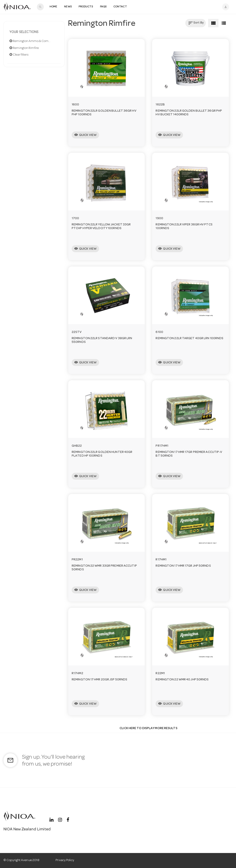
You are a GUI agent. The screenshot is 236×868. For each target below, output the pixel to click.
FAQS (103, 7)
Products (86, 7)
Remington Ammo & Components (34, 41)
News (68, 7)
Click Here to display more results (148, 728)
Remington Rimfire (24, 48)
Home (53, 7)
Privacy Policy (65, 860)
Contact (120, 7)
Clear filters (19, 55)
